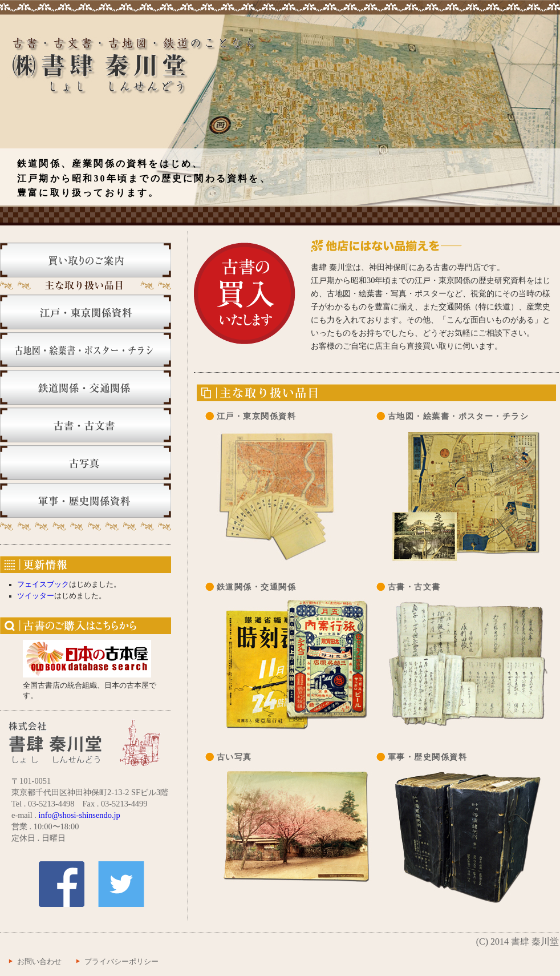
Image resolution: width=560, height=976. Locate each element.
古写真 (86, 463)
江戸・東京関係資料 (86, 312)
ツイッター (36, 596)
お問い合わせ (39, 962)
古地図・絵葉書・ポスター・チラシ (86, 350)
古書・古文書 (86, 425)
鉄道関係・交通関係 (86, 387)
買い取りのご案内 (86, 260)
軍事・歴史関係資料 (86, 500)
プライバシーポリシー (121, 962)
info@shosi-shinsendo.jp (80, 815)
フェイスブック (43, 584)
